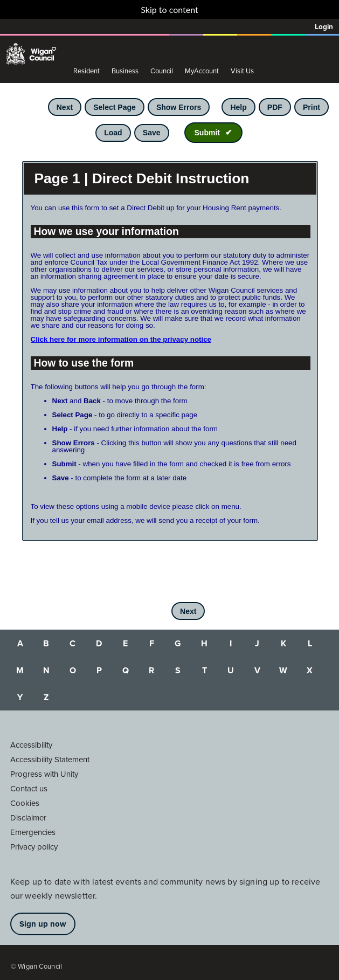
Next (65, 107)
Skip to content (169, 9)
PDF (275, 107)
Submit (207, 133)
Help (238, 107)
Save (152, 133)
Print (312, 107)
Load (113, 133)
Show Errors (179, 107)
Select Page (115, 107)
